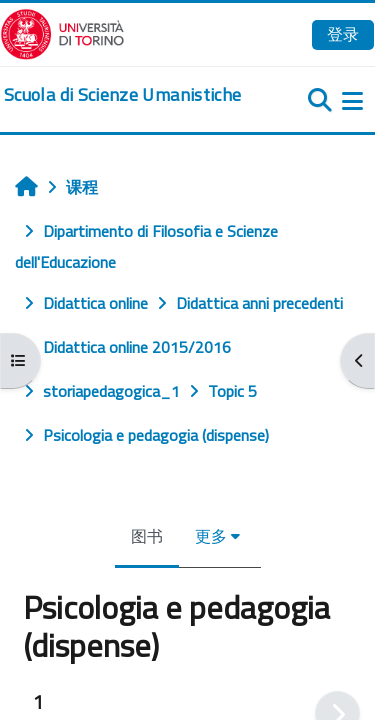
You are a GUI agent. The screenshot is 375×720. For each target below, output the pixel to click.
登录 (343, 34)
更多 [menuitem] (211, 536)
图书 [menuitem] (147, 536)
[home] (122, 95)
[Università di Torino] (62, 32)
